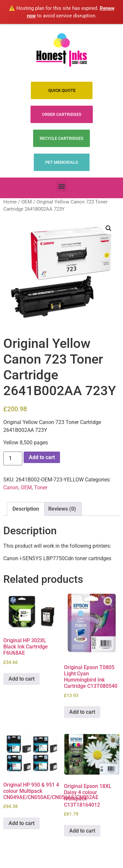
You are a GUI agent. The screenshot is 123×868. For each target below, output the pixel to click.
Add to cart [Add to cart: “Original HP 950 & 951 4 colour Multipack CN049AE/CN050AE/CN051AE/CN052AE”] (21, 823)
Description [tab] (26, 509)
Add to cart (42, 457)
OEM (27, 202)
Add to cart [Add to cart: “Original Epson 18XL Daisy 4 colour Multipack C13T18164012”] (82, 831)
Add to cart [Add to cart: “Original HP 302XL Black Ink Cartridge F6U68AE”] (21, 679)
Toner (41, 487)
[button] (61, 186)
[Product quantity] (13, 458)
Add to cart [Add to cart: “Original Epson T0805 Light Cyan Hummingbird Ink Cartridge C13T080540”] (82, 712)
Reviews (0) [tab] (62, 509)
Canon (11, 487)
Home (10, 202)
